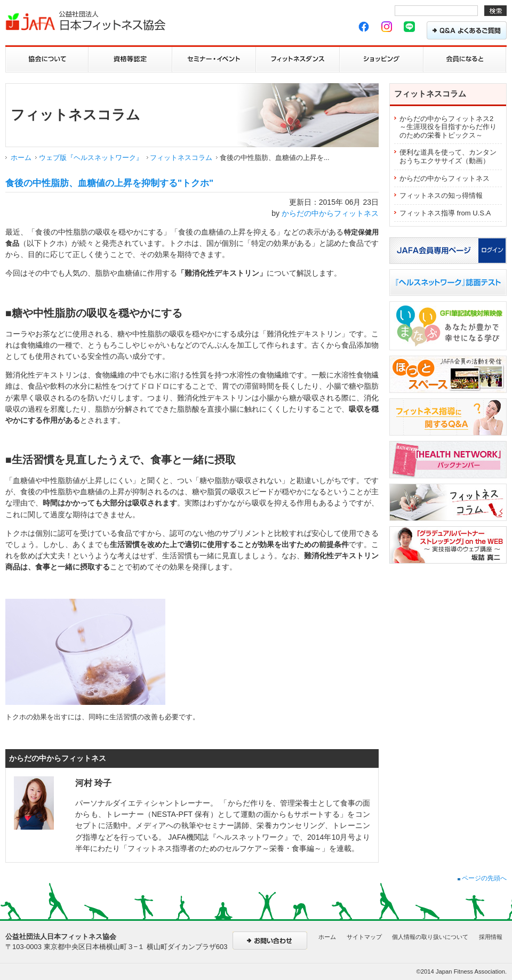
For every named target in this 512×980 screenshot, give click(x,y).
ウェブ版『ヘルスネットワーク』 (91, 158)
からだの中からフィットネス (330, 213)
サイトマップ (364, 937)
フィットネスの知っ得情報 (441, 195)
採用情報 (491, 937)
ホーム (21, 158)
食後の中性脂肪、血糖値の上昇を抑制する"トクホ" (109, 183)
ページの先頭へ (482, 878)
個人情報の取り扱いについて (430, 937)
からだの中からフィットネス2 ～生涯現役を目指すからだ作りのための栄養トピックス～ (448, 127)
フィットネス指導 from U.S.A (445, 213)
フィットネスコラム (181, 158)
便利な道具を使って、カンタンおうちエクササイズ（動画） (448, 156)
